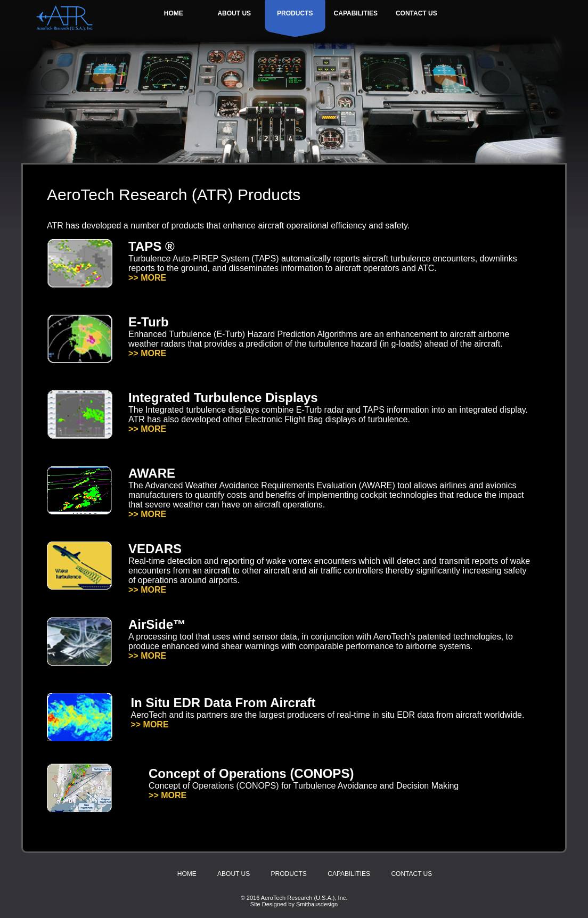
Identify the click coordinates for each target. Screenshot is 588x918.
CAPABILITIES (356, 13)
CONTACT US (416, 13)
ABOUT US (234, 13)
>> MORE (147, 278)
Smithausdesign (317, 904)
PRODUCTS (295, 13)
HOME (174, 13)
